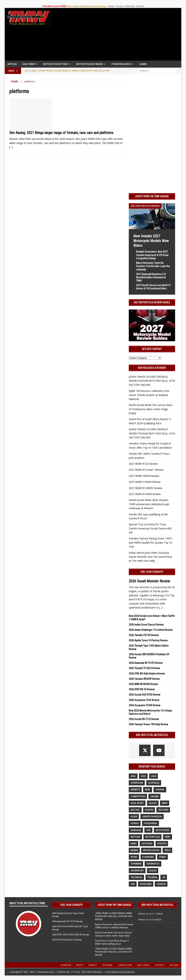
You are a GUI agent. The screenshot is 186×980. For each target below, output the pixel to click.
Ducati (153, 803)
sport (134, 857)
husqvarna (150, 823)
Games (143, 64)
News (134, 844)
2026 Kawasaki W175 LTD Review (146, 663)
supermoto (153, 864)
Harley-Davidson (152, 817)
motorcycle (152, 837)
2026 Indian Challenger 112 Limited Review (151, 630)
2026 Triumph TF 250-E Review (144, 668)
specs (167, 850)
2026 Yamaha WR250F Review (144, 679)
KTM (148, 830)
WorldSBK (146, 884)
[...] (161, 607)
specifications (151, 850)
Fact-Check (143, 965)
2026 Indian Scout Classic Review (146, 625)
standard (148, 857)
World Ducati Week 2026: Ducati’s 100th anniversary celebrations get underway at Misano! (149, 504)
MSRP (167, 837)
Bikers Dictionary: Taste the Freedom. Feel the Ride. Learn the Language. (153, 266)
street (162, 857)
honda (135, 823)
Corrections (125, 965)
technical (136, 877)
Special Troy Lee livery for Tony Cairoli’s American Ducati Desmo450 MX (150, 528)
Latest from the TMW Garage (152, 196)
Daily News (29, 64)
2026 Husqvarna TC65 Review (144, 700)
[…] (11, 147)
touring (152, 877)
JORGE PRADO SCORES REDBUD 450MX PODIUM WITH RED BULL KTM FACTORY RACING (152, 381)
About (111, 6)
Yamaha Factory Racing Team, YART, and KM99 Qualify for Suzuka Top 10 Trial (151, 542)
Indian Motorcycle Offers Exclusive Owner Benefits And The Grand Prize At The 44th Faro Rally (150, 557)
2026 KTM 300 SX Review (142, 689)
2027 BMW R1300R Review (145, 494)
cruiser (154, 796)
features (163, 810)
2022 (133, 776)
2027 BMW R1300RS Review (145, 488)
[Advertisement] (117, 35)
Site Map (174, 965)
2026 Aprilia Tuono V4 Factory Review (148, 640)
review (134, 850)
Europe (149, 810)
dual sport (137, 803)
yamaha (161, 884)
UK (164, 877)
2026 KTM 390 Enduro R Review (67, 940)
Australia (154, 783)
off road (147, 844)
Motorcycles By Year (55, 64)
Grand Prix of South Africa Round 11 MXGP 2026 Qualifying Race (112, 942)
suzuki (153, 871)
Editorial (130, 6)
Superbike (136, 864)
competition (138, 796)
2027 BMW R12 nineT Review (146, 470)
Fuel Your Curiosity (152, 572)
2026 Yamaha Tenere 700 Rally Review (148, 724)
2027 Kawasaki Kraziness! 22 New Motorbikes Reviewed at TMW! (151, 277)
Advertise (66, 965)
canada (160, 790)
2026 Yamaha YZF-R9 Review (144, 635)
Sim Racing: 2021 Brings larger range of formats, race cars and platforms (61, 133)
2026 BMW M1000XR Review (143, 684)
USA (133, 884)
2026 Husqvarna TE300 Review (144, 705)
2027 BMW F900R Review (144, 476)
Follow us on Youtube (150, 919)
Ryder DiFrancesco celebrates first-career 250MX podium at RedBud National (149, 395)
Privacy (120, 6)
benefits (135, 790)
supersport (137, 871)
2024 (153, 776)
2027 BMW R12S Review (143, 464)
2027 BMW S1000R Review (145, 482)
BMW (148, 790)
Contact (140, 6)
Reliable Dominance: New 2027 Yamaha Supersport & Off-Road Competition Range (152, 255)
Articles (12, 64)
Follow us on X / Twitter (151, 914)
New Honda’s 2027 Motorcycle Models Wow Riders (151, 241)
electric (135, 810)
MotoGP (135, 837)
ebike (165, 803)
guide (134, 817)
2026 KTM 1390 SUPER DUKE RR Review (71, 935)
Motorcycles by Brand (89, 64)
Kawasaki (136, 830)
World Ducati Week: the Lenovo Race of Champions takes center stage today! (151, 409)
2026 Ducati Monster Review (149, 581)
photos (162, 844)
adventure (137, 783)
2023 (143, 776)
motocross (162, 830)
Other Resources (121, 64)
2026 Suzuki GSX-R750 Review (144, 695)
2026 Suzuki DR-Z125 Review (144, 719)
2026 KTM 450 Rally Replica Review (147, 674)
